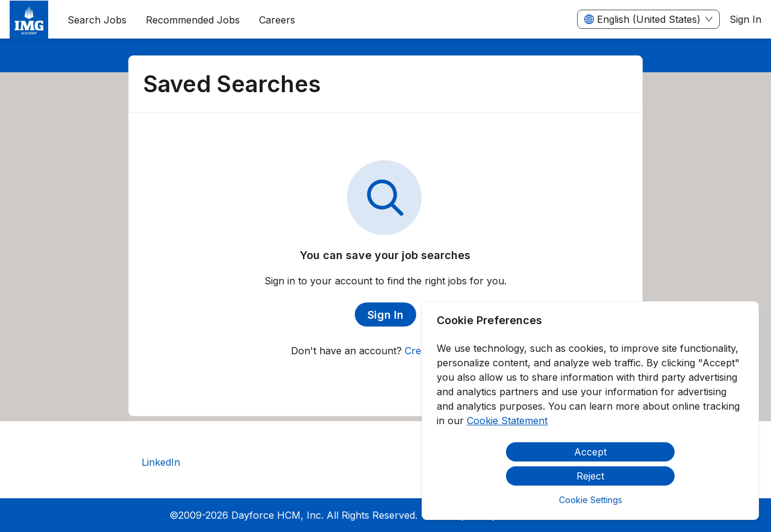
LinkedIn (161, 462)
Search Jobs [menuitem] (97, 20)
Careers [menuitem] (277, 20)
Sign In (745, 19)
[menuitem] (29, 20)
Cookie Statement (507, 421)
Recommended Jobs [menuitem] (193, 20)
